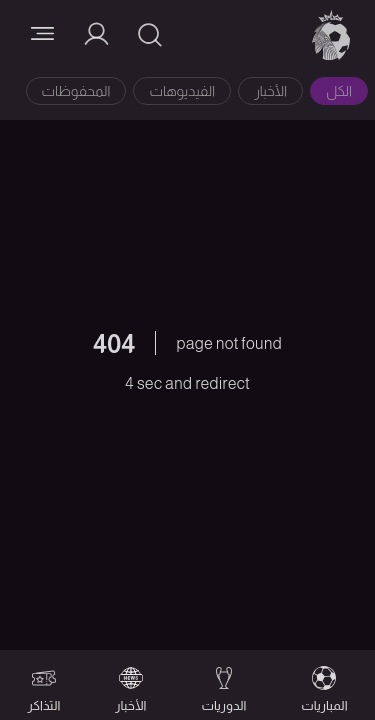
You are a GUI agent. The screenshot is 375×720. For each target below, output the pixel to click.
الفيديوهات (182, 91)
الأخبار (270, 91)
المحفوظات (76, 91)
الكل (339, 91)
